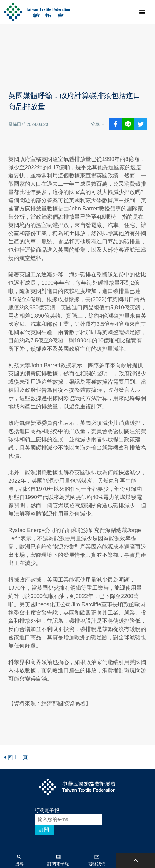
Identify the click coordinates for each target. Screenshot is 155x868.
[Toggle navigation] (142, 12)
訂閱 (44, 830)
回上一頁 (16, 757)
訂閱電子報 (47, 810)
